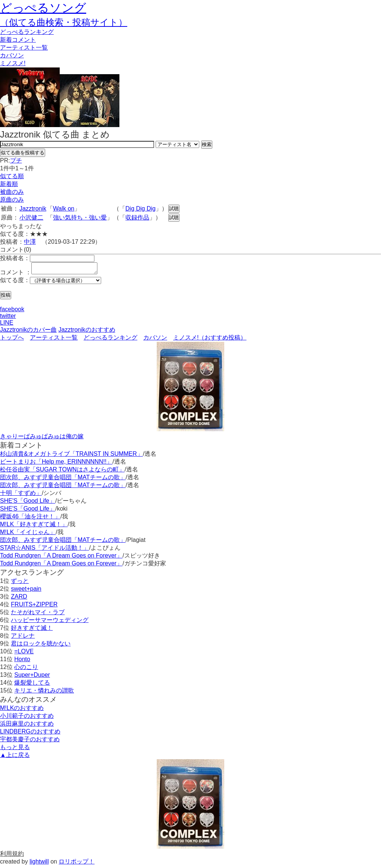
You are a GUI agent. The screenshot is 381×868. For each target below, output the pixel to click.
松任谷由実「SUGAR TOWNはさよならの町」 (62, 472)
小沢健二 (31, 217)
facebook (12, 311)
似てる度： (15, 282)
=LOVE (24, 654)
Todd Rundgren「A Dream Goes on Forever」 (61, 558)
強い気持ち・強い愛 (80, 217)
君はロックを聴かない (41, 646)
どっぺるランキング (110, 340)
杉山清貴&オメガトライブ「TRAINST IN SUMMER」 (71, 456)
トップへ (12, 340)
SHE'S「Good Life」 (28, 503)
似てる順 (12, 176)
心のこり (26, 669)
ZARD (19, 599)
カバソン (12, 55)
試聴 (174, 209)
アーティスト (24, 48)
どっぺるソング (43, 8)
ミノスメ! (13, 63)
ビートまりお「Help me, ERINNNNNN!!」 (56, 464)
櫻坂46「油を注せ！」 (30, 519)
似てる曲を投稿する (23, 153)
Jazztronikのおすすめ (87, 332)
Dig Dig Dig (140, 209)
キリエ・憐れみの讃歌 (44, 693)
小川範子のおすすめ (27, 718)
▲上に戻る (15, 757)
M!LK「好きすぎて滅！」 (34, 526)
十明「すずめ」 (21, 495)
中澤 (30, 242)
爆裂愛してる (32, 685)
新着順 (9, 184)
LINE (7, 325)
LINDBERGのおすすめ (30, 734)
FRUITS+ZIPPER (34, 607)
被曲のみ (12, 192)
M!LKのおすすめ (22, 710)
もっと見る (15, 749)
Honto (22, 661)
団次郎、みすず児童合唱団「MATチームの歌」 (63, 479)
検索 (207, 144)
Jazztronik (33, 209)
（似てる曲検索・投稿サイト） (64, 22)
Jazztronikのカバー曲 (28, 332)
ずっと (20, 583)
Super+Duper (32, 677)
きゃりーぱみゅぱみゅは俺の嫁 (42, 438)
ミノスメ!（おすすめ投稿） (210, 340)
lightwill (39, 864)
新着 (18, 40)
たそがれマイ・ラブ (38, 614)
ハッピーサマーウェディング (50, 622)
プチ (16, 160)
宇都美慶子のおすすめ (30, 741)
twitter (8, 318)
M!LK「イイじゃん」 (28, 534)
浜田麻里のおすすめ (27, 726)
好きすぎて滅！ (32, 630)
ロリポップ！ (76, 864)
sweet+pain (26, 591)
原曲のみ (12, 200)
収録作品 (137, 217)
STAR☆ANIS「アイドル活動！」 (45, 550)
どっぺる (27, 32)
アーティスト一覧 (54, 340)
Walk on (64, 209)
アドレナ (23, 638)
